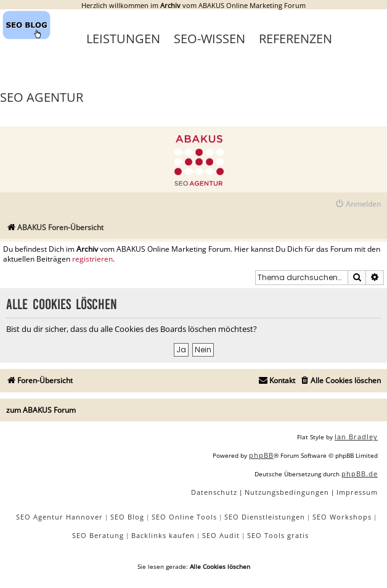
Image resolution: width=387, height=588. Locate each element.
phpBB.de (360, 474)
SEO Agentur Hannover (59, 517)
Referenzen (295, 39)
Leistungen (123, 39)
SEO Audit (221, 535)
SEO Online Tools (184, 517)
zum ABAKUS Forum (41, 410)
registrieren (92, 259)
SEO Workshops (342, 517)
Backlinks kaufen (163, 535)
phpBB (261, 455)
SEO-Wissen (210, 39)
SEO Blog (127, 517)
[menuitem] (358, 205)
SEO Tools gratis (278, 535)
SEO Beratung (98, 535)
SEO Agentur (42, 97)
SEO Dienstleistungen (265, 517)
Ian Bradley (356, 437)
